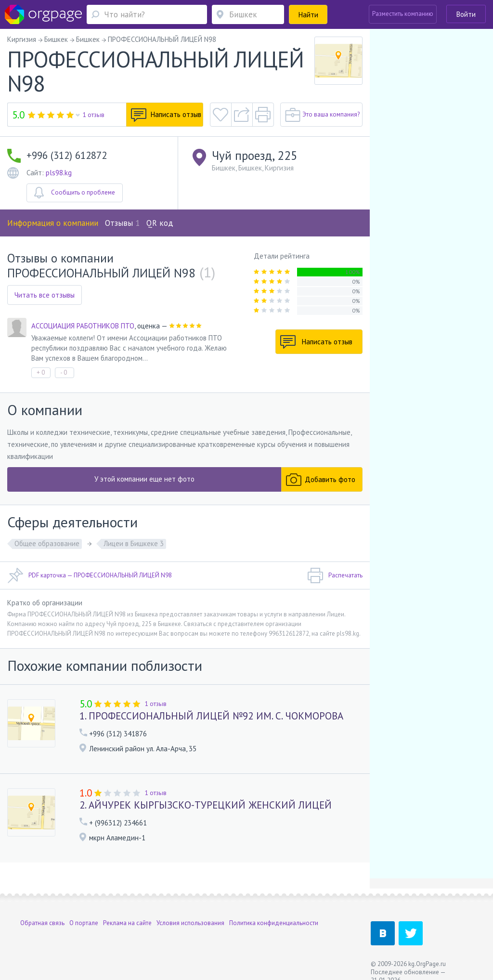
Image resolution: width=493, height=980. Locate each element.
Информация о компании (53, 223)
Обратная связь (42, 923)
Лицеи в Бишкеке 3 (134, 543)
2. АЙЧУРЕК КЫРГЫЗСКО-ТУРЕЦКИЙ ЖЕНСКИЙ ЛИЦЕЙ (206, 805)
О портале (84, 923)
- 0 (64, 372)
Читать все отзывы (45, 295)
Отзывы (122, 223)
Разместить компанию (403, 14)
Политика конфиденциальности (274, 923)
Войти (466, 14)
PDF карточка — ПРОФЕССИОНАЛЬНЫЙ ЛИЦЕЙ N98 (90, 575)
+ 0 (41, 372)
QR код (160, 223)
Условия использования (190, 923)
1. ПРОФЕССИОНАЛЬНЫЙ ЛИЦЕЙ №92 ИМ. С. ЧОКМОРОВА (211, 716)
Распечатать (335, 575)
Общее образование (47, 543)
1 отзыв (94, 115)
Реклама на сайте (127, 923)
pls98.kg (59, 173)
